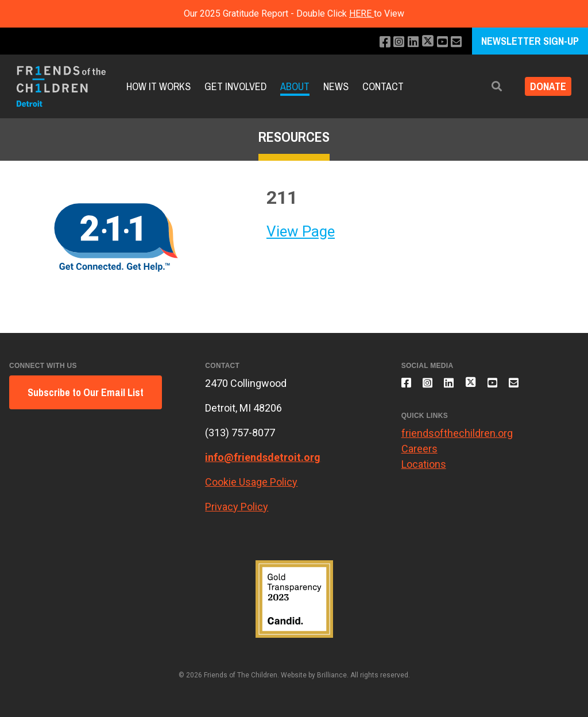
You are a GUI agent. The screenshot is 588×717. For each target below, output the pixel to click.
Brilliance (332, 675)
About (295, 86)
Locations (424, 471)
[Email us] (456, 42)
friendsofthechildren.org (457, 440)
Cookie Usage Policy (251, 482)
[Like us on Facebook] (376, 42)
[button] (489, 86)
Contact (383, 86)
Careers (419, 456)
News (336, 86)
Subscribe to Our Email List (86, 392)
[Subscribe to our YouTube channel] (440, 42)
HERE (361, 13)
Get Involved (235, 86)
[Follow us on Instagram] (392, 42)
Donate (544, 86)
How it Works (158, 86)
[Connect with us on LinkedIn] (407, 42)
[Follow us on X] (424, 42)
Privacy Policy (237, 507)
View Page (301, 231)
